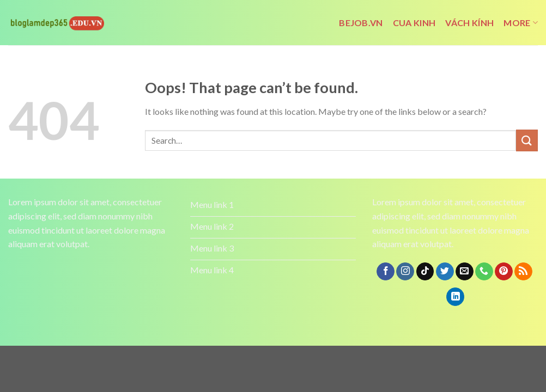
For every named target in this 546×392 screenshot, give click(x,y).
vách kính (469, 23)
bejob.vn (361, 23)
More (521, 23)
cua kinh (414, 23)
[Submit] (527, 140)
